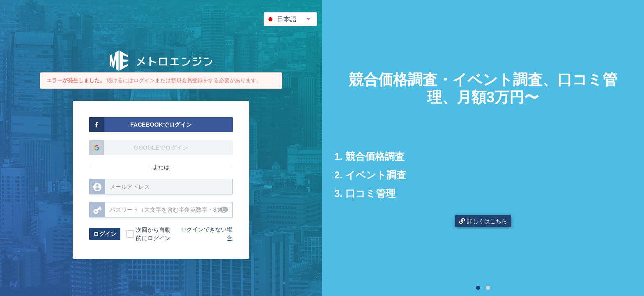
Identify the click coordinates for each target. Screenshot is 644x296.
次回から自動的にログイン (153, 234)
